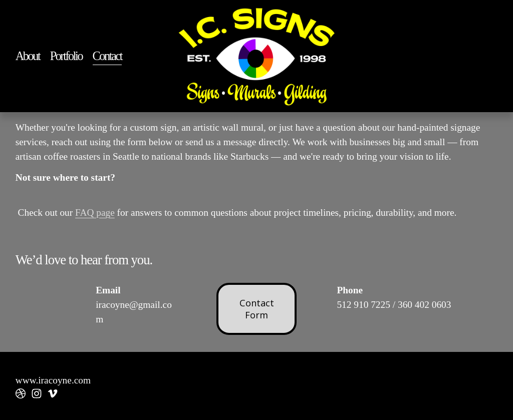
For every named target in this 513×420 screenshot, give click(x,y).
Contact (107, 56)
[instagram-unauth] (37, 393)
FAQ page (95, 213)
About (28, 56)
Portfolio (66, 56)
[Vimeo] (53, 393)
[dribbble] (21, 393)
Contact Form (257, 309)
